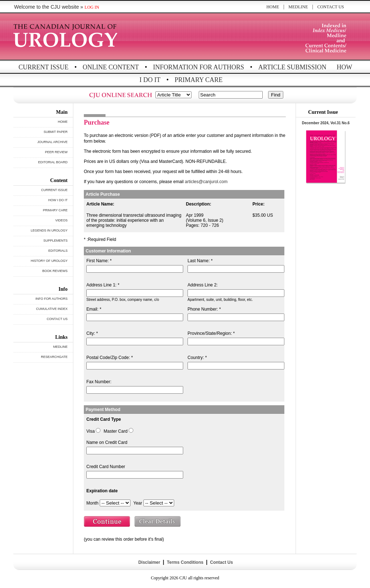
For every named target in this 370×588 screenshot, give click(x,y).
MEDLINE (298, 7)
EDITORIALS (58, 251)
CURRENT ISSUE (43, 67)
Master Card (116, 431)
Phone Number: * (204, 309)
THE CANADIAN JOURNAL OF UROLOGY (67, 37)
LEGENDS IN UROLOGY (49, 230)
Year (138, 503)
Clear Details (158, 522)
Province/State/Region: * (211, 333)
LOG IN (92, 7)
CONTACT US (331, 7)
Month (92, 503)
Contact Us (221, 562)
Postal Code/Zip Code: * (110, 358)
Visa (91, 431)
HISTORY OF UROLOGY (49, 261)
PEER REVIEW (56, 152)
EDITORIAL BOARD (53, 162)
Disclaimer (149, 562)
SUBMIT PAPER (56, 132)
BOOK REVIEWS (55, 271)
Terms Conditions (185, 562)
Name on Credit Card (107, 442)
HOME (273, 7)
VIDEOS (61, 220)
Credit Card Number (106, 467)
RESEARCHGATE (54, 357)
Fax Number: (99, 382)
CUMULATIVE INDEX (52, 309)
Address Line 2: (203, 285)
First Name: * (99, 261)
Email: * (94, 309)
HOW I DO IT (58, 200)
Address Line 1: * (103, 285)
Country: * (197, 358)
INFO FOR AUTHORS (51, 299)
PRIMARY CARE (199, 80)
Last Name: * (200, 261)
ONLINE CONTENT (111, 67)
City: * (92, 333)
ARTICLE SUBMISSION (292, 67)
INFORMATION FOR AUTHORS (199, 67)
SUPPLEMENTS (55, 241)
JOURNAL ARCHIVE (52, 142)
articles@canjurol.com (206, 182)
